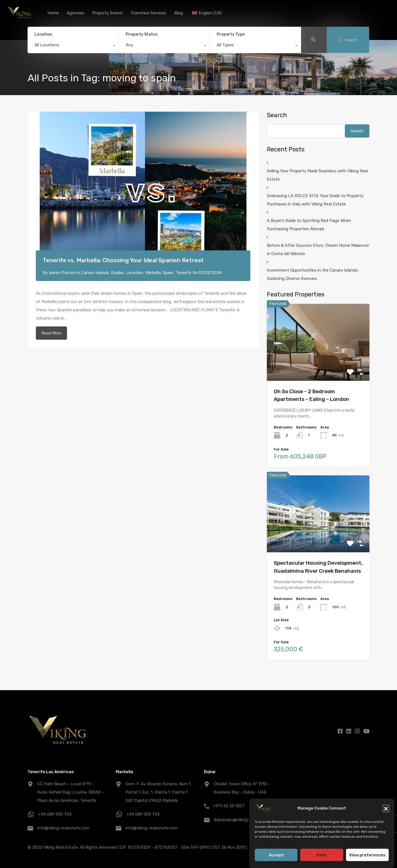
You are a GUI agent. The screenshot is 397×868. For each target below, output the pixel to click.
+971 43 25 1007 (229, 806)
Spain (168, 273)
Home (53, 13)
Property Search (108, 13)
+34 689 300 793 (55, 814)
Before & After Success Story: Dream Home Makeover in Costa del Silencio (318, 250)
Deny (322, 857)
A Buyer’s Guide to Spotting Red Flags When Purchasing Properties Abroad (309, 225)
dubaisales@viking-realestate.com (246, 820)
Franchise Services (149, 13)
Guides (117, 273)
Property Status (142, 34)
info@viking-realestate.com (63, 828)
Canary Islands (95, 273)
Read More (51, 333)
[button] (386, 810)
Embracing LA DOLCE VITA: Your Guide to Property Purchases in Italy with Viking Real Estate (315, 200)
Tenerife (183, 273)
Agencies (75, 13)
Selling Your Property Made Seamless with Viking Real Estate (317, 175)
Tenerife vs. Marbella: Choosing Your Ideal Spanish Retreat (123, 260)
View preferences (367, 857)
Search (277, 115)
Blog (179, 13)
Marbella (153, 273)
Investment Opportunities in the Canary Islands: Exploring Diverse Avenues (313, 274)
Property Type (231, 34)
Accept (276, 857)
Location (43, 34)
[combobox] (73, 46)
